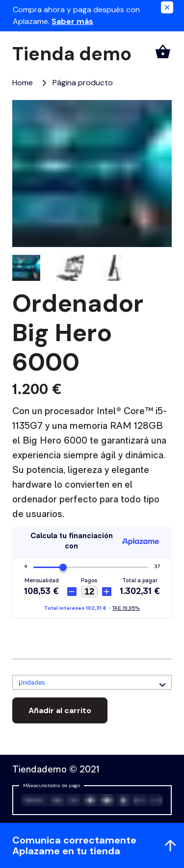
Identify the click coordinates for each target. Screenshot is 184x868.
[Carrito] (163, 51)
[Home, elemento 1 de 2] (23, 83)
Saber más (72, 21)
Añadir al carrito (60, 710)
